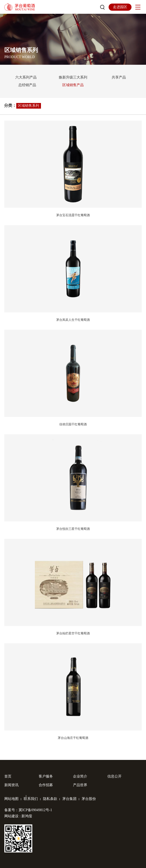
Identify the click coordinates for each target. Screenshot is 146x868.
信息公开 (114, 776)
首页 (8, 776)
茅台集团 (69, 799)
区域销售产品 (73, 85)
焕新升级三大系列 (73, 77)
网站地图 (11, 799)
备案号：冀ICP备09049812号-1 (28, 810)
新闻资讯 (11, 785)
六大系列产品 (26, 77)
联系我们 (31, 799)
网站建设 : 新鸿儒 (18, 816)
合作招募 (46, 785)
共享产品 (119, 77)
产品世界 (80, 785)
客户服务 (46, 776)
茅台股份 (89, 799)
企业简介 (80, 776)
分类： (10, 105)
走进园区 (120, 7)
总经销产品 (27, 85)
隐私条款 (50, 799)
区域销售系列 (28, 106)
